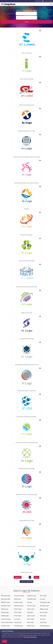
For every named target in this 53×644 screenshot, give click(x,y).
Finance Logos (18, 612)
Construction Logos (19, 595)
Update (27, 22)
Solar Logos (43, 615)
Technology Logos (45, 626)
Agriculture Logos (6, 599)
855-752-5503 (38, 1)
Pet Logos (43, 599)
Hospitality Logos (32, 599)
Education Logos (18, 602)
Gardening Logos (18, 626)
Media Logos (30, 622)
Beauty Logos (5, 609)
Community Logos (6, 619)
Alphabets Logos (5, 602)
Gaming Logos (18, 622)
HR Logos (30, 602)
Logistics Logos (31, 615)
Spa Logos (43, 619)
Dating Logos (17, 599)
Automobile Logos (6, 605)
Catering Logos (5, 612)
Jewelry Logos (31, 609)
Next (36, 577)
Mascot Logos (31, 619)
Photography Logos (45, 602)
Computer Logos (5, 626)
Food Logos (17, 619)
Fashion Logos (18, 609)
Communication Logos (7, 622)
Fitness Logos (18, 615)
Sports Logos (43, 622)
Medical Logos (31, 626)
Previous (18, 577)
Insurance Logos (31, 605)
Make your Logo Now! (27, 581)
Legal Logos (30, 612)
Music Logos (43, 595)
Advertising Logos (6, 595)
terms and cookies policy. (30, 637)
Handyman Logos (32, 595)
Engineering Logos (19, 605)
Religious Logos (44, 609)
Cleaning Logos (5, 615)
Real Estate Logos (45, 605)
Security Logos (44, 612)
